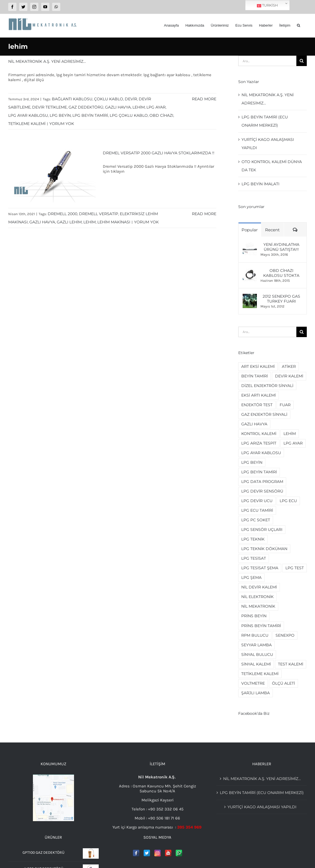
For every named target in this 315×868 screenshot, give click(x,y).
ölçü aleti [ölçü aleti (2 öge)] (283, 683)
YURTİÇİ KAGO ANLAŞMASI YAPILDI (262, 807)
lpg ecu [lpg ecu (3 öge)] (288, 501)
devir (131, 99)
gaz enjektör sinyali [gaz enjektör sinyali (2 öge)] (264, 414)
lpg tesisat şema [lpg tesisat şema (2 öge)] (260, 568)
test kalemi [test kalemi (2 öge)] (291, 664)
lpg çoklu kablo (129, 115)
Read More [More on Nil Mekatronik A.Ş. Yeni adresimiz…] (204, 99)
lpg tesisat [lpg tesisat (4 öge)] (254, 558)
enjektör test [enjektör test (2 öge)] (257, 405)
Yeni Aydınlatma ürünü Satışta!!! (281, 247)
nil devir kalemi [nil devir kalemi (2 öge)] (259, 587)
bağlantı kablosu (72, 99)
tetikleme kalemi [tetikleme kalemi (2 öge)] (260, 674)
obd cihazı (161, 115)
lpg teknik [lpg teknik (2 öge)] (253, 539)
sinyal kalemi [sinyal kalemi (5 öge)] (256, 664)
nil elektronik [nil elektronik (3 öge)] (257, 597)
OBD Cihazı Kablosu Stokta (281, 273)
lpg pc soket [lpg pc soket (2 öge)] (256, 520)
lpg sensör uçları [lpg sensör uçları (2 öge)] (262, 530)
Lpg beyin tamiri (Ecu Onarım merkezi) (262, 793)
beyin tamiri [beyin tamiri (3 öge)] (255, 376)
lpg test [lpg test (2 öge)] (295, 568)
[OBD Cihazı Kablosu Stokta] (250, 271)
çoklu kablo (109, 99)
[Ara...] (267, 61)
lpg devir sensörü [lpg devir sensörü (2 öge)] (262, 491)
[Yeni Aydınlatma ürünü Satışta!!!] (250, 244)
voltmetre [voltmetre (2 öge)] (253, 683)
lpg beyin (60, 115)
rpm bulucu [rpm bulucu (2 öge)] (255, 635)
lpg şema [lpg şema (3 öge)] (251, 577)
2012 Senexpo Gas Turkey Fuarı (281, 299)
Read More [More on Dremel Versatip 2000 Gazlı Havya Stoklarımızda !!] (204, 214)
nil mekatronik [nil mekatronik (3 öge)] (258, 606)
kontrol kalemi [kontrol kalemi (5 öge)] (259, 434)
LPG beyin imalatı (260, 184)
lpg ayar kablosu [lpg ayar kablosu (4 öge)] (261, 453)
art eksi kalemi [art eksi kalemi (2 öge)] (258, 366)
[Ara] (302, 61)
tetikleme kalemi (27, 124)
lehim (139, 107)
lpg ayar (156, 107)
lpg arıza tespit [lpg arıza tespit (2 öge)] (259, 443)
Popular (250, 230)
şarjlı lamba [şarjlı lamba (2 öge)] (256, 693)
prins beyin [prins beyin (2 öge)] (254, 616)
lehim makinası (114, 222)
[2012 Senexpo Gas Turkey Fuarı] (250, 296)
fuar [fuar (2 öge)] (285, 405)
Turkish (267, 5)
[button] (299, 25)
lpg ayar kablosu (28, 115)
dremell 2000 (63, 214)
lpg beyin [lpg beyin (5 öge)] (252, 462)
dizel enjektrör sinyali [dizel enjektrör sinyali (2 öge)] (267, 386)
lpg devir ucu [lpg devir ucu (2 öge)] (257, 501)
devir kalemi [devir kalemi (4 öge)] (289, 376)
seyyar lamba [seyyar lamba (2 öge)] (256, 645)
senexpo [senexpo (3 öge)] (285, 635)
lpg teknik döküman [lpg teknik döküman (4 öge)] (264, 549)
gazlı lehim (69, 222)
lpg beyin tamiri (90, 115)
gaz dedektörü (86, 107)
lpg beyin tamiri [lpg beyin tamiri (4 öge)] (259, 472)
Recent (272, 230)
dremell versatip (99, 214)
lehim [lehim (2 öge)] (290, 434)
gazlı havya (118, 107)
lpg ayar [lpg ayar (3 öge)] (293, 443)
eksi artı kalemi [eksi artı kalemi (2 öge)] (259, 395)
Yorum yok (62, 124)
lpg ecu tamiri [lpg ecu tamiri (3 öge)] (257, 510)
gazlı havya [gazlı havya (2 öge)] (254, 424)
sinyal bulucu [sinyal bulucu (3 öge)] (257, 654)
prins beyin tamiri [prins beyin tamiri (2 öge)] (261, 626)
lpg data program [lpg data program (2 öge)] (262, 482)
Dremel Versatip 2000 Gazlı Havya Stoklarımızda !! (159, 153)
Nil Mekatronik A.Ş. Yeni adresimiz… (47, 61)
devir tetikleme (49, 107)
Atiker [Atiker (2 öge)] (289, 366)
